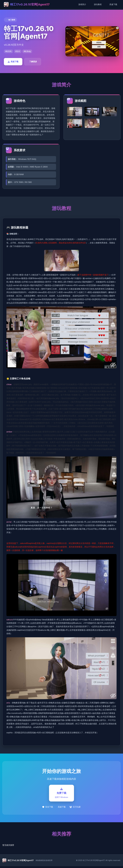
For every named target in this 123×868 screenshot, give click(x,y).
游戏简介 (82, 4)
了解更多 (33, 62)
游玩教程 (98, 4)
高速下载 (113, 4)
